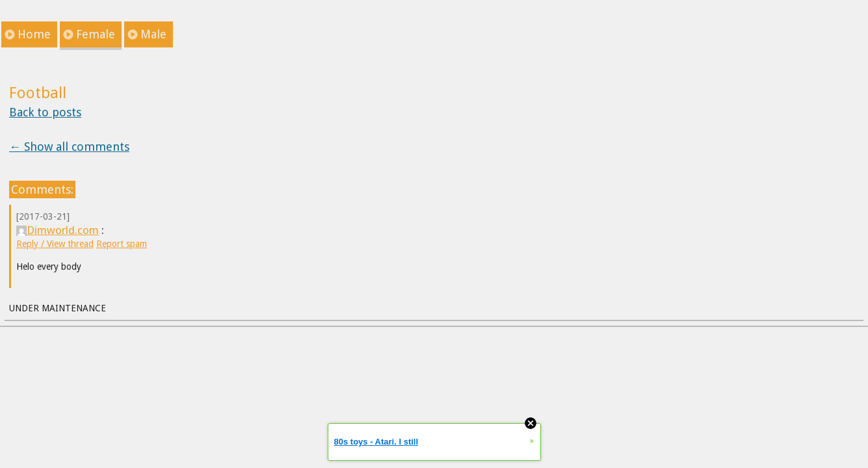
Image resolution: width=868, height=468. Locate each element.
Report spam (122, 244)
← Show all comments (69, 147)
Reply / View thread (55, 244)
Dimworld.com (58, 230)
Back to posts (45, 112)
